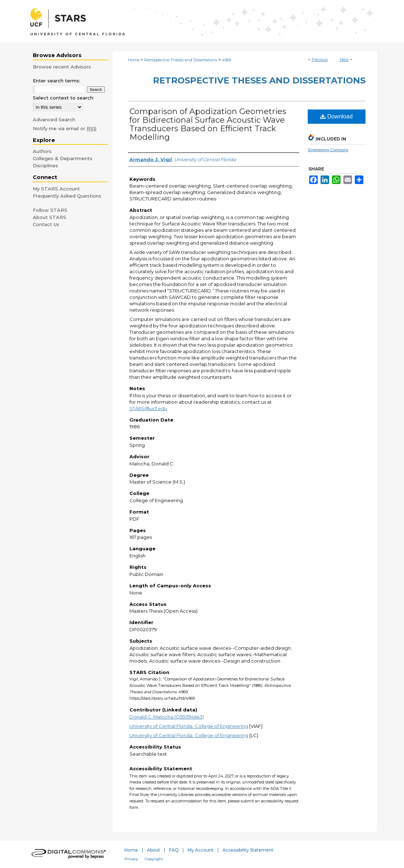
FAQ (174, 850)
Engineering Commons (328, 150)
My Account (201, 850)
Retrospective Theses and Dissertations (181, 60)
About (154, 850)
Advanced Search (54, 119)
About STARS (50, 217)
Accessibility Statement (248, 850)
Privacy (131, 859)
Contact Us (46, 224)
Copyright (154, 859)
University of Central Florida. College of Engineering (189, 726)
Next (344, 60)
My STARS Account (56, 189)
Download (336, 116)
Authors (42, 151)
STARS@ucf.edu (148, 408)
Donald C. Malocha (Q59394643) (167, 717)
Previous (320, 60)
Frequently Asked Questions (67, 196)
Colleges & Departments (63, 158)
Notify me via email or (65, 128)
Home (134, 60)
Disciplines (45, 165)
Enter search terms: (57, 81)
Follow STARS (50, 210)
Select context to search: (63, 98)
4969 (226, 60)
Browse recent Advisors (62, 67)
